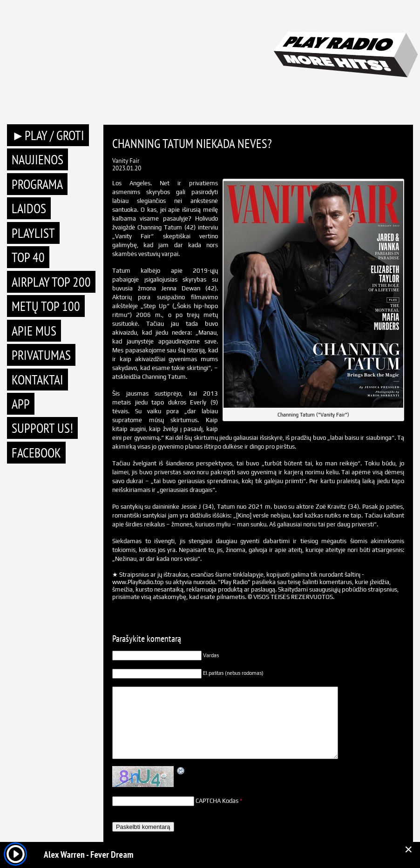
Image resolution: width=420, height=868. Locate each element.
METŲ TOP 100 (46, 306)
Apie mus (34, 331)
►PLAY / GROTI (48, 135)
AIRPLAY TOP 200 (51, 282)
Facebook (36, 453)
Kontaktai (37, 380)
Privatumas (41, 355)
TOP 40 (28, 257)
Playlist (33, 233)
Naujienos (37, 159)
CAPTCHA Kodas (217, 801)
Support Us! (42, 428)
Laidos (29, 208)
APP (21, 404)
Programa (37, 184)
